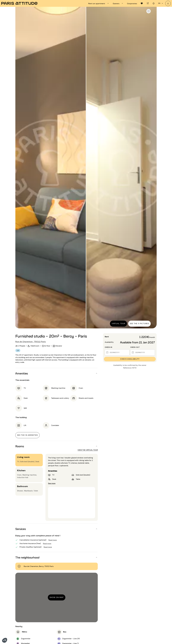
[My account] (168, 3)
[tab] (99, 3)
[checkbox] (149, 11)
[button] (5, 640)
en (161, 3)
